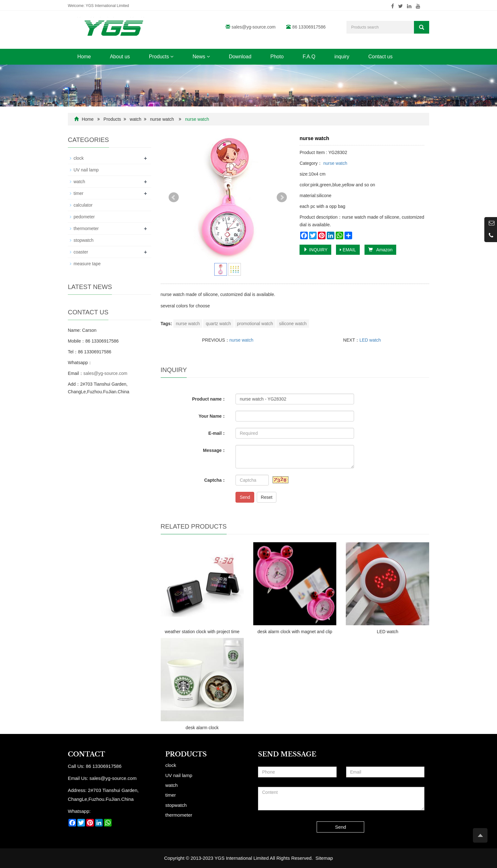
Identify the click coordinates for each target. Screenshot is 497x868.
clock (79, 158)
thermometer (86, 228)
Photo (277, 57)
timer (78, 193)
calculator (83, 205)
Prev (174, 197)
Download (240, 57)
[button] (172, 57)
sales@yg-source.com (254, 27)
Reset (267, 497)
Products (161, 57)
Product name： (209, 399)
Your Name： (213, 416)
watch (136, 119)
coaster (81, 252)
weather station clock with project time (202, 632)
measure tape (87, 264)
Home (84, 57)
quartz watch (218, 324)
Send (245, 497)
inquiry (342, 57)
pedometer (84, 217)
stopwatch (84, 240)
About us (120, 57)
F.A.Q (309, 57)
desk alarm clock (202, 728)
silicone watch (293, 324)
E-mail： (217, 433)
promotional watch (255, 324)
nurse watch (162, 119)
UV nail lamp (86, 170)
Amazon (380, 250)
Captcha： (215, 480)
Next (282, 197)
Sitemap (324, 858)
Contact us (380, 57)
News (201, 57)
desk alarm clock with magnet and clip (295, 632)
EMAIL (348, 250)
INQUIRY (315, 250)
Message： (214, 450)
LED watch (370, 340)
